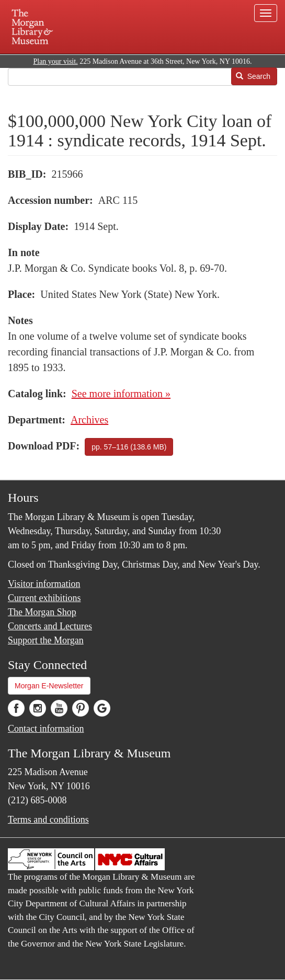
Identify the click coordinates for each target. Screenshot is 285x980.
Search (253, 76)
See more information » (121, 394)
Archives (89, 420)
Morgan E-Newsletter (49, 686)
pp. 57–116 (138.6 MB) (129, 447)
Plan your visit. (55, 61)
